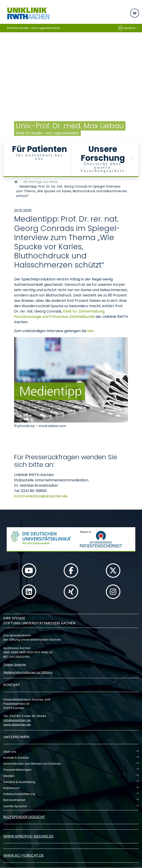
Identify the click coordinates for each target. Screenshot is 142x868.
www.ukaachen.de (17, 724)
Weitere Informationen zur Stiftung (28, 672)
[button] (10, 159)
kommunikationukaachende (41, 496)
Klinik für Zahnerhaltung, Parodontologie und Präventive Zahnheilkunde (60, 314)
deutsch (127, 28)
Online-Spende (15, 665)
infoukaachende (17, 720)
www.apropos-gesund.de (28, 836)
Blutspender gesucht (24, 817)
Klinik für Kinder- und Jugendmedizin (34, 28)
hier (91, 331)
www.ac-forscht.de (24, 855)
